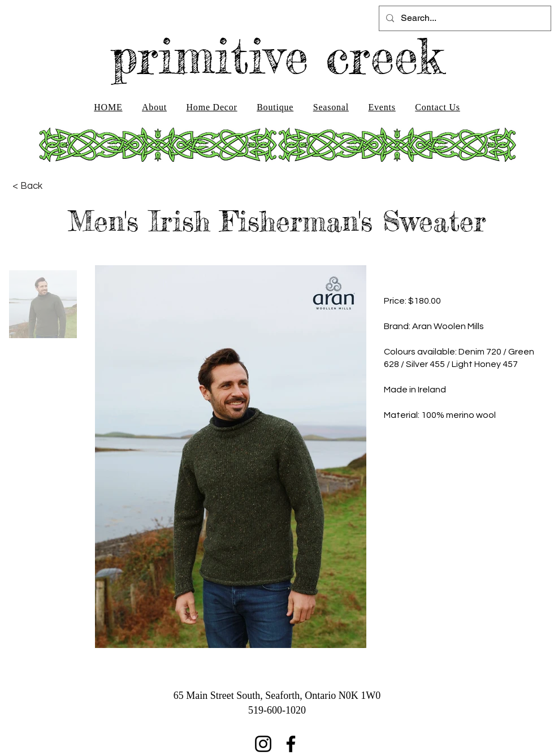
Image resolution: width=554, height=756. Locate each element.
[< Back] (27, 186)
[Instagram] (263, 744)
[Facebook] (291, 744)
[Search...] (464, 18)
